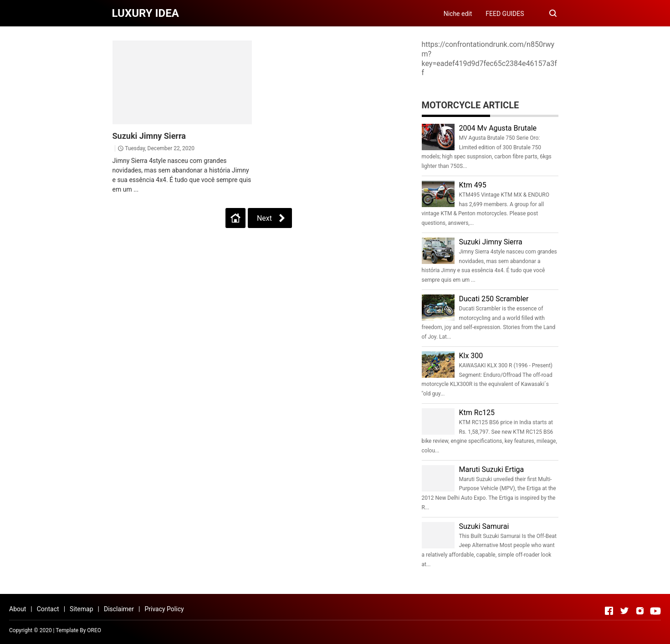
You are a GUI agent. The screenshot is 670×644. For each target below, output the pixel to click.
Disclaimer (119, 609)
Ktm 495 (473, 185)
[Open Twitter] (624, 611)
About (18, 609)
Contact (48, 609)
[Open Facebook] (609, 611)
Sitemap (81, 609)
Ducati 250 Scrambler (494, 299)
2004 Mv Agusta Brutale (498, 128)
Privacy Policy (164, 609)
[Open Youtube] (655, 611)
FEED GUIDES (505, 14)
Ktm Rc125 (477, 413)
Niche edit (458, 14)
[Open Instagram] (640, 611)
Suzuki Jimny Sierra (149, 136)
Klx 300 (471, 356)
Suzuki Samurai (484, 526)
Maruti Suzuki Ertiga (492, 469)
